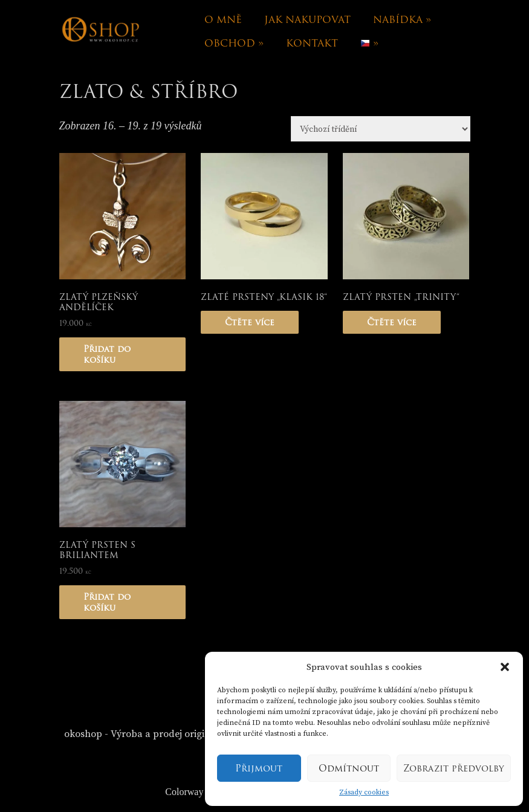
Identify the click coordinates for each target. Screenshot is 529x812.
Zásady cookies (364, 792)
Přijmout (259, 768)
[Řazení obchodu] (381, 129)
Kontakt (312, 43)
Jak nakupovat (307, 20)
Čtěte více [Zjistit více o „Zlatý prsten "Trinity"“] (392, 322)
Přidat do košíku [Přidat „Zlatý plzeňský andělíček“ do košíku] (107, 354)
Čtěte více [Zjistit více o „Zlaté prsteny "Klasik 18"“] (250, 322)
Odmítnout (349, 768)
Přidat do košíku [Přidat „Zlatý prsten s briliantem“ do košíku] (107, 602)
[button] (505, 667)
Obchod (234, 43)
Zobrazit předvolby (454, 768)
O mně (223, 20)
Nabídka (402, 20)
